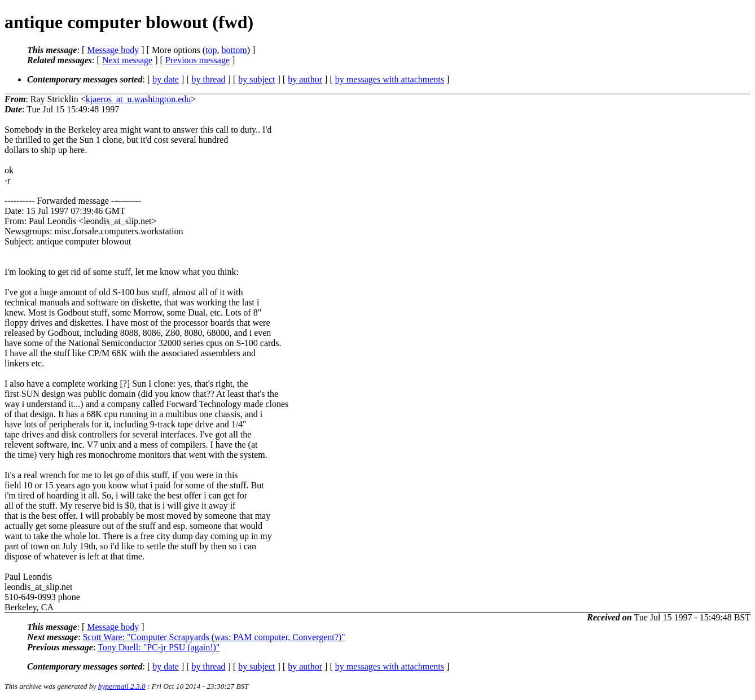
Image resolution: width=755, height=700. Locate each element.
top (211, 50)
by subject (256, 79)
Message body (113, 50)
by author (305, 79)
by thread (209, 79)
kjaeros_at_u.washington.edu (139, 99)
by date (166, 79)
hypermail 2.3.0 (122, 686)
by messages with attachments (390, 79)
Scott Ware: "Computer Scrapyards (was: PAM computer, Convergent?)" (214, 637)
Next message (127, 60)
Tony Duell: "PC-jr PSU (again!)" (159, 647)
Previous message (197, 60)
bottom (234, 50)
